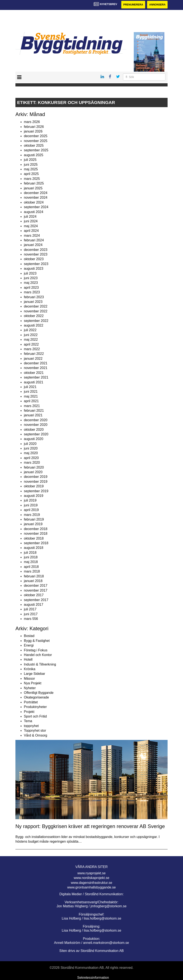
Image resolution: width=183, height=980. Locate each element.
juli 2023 (30, 273)
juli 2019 (30, 500)
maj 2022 (31, 340)
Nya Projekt (33, 683)
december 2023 (36, 250)
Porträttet (31, 702)
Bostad (29, 636)
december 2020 (36, 420)
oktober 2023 (34, 259)
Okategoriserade (36, 697)
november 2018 (36, 534)
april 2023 (31, 288)
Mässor (29, 679)
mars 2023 (32, 292)
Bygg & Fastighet (37, 641)
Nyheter (30, 688)
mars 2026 (32, 122)
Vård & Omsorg (36, 735)
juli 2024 (30, 217)
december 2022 (36, 306)
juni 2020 (31, 448)
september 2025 (36, 150)
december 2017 (36, 586)
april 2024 (31, 231)
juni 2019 (31, 505)
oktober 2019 (34, 486)
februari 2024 (34, 240)
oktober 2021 (34, 373)
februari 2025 (34, 183)
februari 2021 (34, 411)
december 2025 (36, 136)
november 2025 (36, 141)
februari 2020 (34, 467)
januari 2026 (33, 131)
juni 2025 (31, 165)
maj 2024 (31, 226)
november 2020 (36, 425)
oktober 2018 (34, 538)
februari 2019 (34, 519)
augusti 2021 (34, 382)
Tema (28, 721)
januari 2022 (33, 359)
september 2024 (36, 207)
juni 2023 (31, 278)
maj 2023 (31, 283)
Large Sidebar (35, 674)
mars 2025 (32, 179)
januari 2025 (33, 188)
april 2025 (31, 174)
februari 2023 (34, 297)
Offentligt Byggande (39, 693)
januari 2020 (33, 472)
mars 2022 (32, 349)
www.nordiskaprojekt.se (91, 878)
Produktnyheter (35, 707)
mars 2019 (32, 515)
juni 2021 (31, 392)
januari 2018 (33, 581)
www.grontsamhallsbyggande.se (91, 887)
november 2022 (36, 311)
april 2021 (31, 401)
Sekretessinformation (93, 978)
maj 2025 (31, 169)
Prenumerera (133, 5)
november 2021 (36, 368)
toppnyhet (31, 726)
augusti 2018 (34, 548)
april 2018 (31, 567)
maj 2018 (31, 562)
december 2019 (36, 477)
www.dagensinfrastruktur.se (91, 883)
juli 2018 (30, 553)
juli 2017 (30, 609)
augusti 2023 (34, 269)
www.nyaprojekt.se (91, 873)
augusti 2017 (34, 605)
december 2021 (36, 363)
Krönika (30, 669)
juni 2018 (31, 557)
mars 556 (31, 619)
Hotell (28, 659)
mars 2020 (32, 463)
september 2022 (36, 321)
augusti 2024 (34, 212)
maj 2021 (31, 396)
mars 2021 (32, 406)
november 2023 (36, 254)
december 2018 (36, 529)
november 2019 (36, 482)
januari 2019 (33, 524)
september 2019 (36, 491)
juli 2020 (30, 444)
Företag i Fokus (36, 650)
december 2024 (36, 193)
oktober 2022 (34, 316)
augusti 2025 (34, 155)
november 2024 (36, 198)
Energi (29, 645)
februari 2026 (34, 127)
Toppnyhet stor (35, 731)
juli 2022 (30, 330)
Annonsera (157, 5)
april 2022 (31, 344)
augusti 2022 (34, 325)
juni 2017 (31, 614)
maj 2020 (31, 453)
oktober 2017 (34, 595)
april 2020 (31, 458)
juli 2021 (30, 387)
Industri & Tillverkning (40, 664)
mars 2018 (32, 571)
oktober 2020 (34, 430)
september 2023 (36, 264)
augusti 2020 (34, 439)
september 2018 (36, 543)
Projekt (29, 712)
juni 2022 (31, 335)
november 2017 (36, 590)
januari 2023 (33, 302)
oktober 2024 (34, 202)
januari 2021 (33, 415)
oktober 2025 (34, 146)
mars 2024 (32, 236)
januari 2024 (33, 245)
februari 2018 (34, 576)
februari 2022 (34, 354)
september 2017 (36, 600)
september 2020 (36, 434)
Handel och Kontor (38, 655)
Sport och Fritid (35, 716)
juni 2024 (31, 221)
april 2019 (31, 510)
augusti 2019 (34, 496)
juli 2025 (30, 160)
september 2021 (36, 377)
